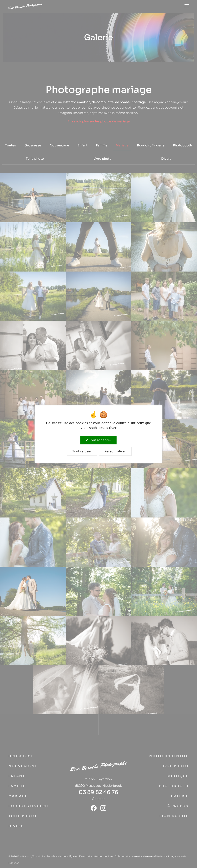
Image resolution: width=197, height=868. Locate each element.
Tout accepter (98, 440)
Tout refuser (82, 451)
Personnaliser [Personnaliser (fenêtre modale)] (115, 451)
